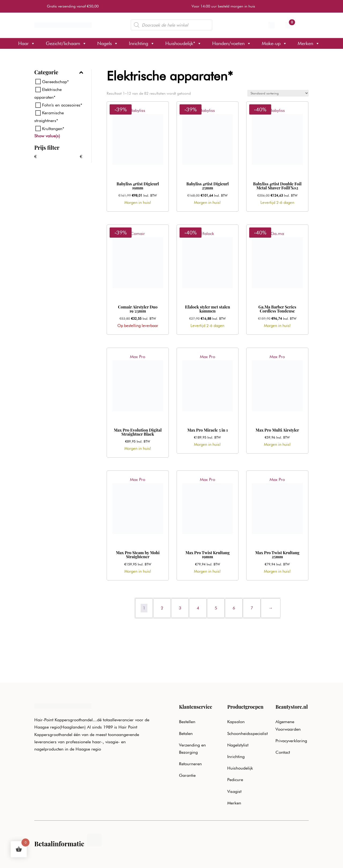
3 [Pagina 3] (180, 608)
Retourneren (190, 764)
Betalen (186, 733)
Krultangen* (53, 128)
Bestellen (187, 722)
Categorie (59, 73)
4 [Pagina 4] (198, 608)
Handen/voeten (232, 43)
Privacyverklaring (291, 741)
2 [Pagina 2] (162, 608)
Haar (27, 43)
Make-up (274, 43)
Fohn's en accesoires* (62, 105)
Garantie (187, 775)
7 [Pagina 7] (252, 608)
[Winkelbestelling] (278, 93)
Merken (309, 43)
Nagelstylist (238, 745)
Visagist (234, 791)
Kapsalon (236, 722)
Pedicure (235, 780)
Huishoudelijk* (183, 43)
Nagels (108, 43)
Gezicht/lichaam (66, 43)
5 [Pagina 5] (216, 608)
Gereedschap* (55, 82)
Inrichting (142, 43)
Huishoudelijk (240, 768)
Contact (283, 752)
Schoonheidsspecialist (247, 733)
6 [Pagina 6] (234, 608)
